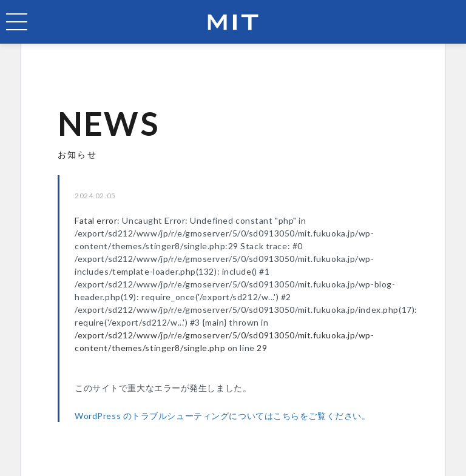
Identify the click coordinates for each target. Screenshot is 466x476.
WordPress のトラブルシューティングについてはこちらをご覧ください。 (222, 416)
